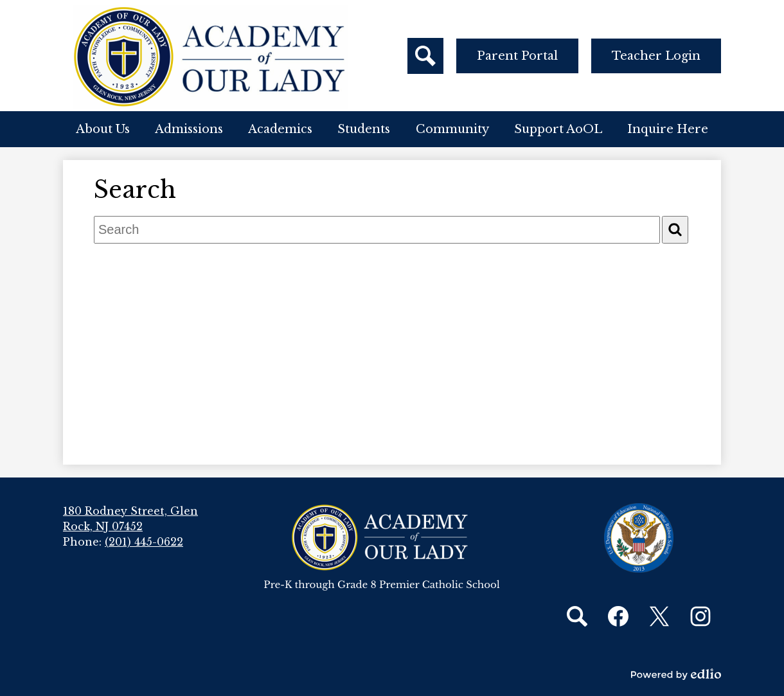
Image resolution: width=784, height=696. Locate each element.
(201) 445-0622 (144, 542)
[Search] (675, 230)
